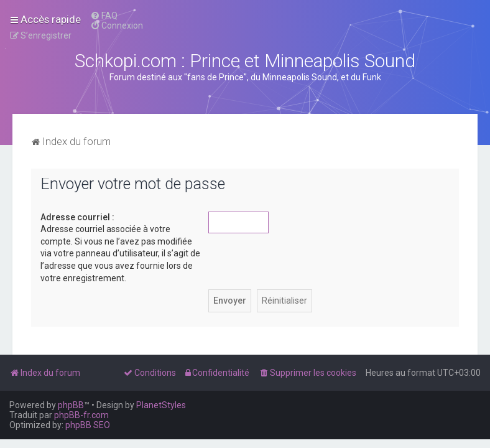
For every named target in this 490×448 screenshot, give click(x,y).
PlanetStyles (161, 405)
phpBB (71, 405)
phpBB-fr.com (81, 415)
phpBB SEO (88, 425)
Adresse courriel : (77, 217)
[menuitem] (104, 16)
